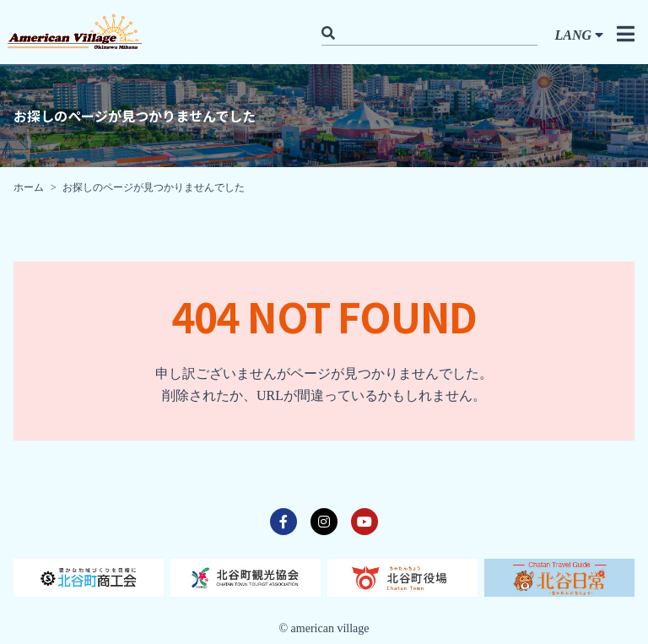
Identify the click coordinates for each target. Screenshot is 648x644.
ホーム (29, 187)
